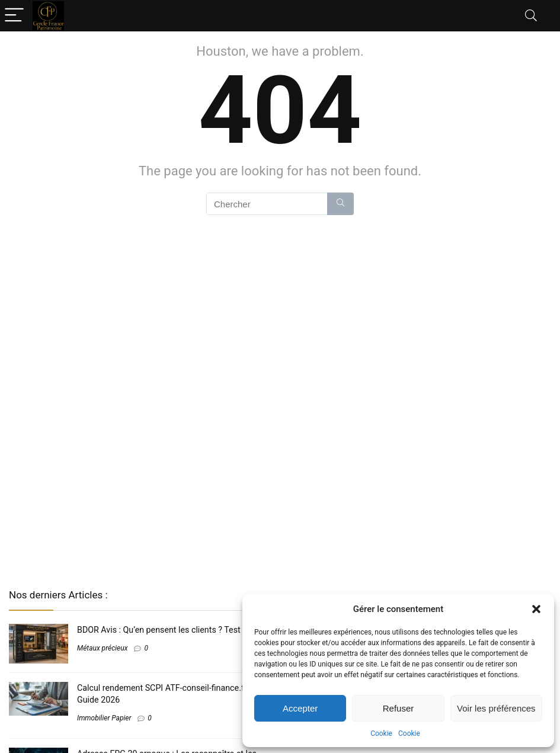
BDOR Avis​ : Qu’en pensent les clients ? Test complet (175, 630)
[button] (536, 609)
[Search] (531, 16)
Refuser (399, 708)
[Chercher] (340, 204)
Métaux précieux (102, 648)
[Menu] (14, 16)
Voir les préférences (496, 708)
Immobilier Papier (104, 718)
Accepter (300, 708)
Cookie (381, 733)
